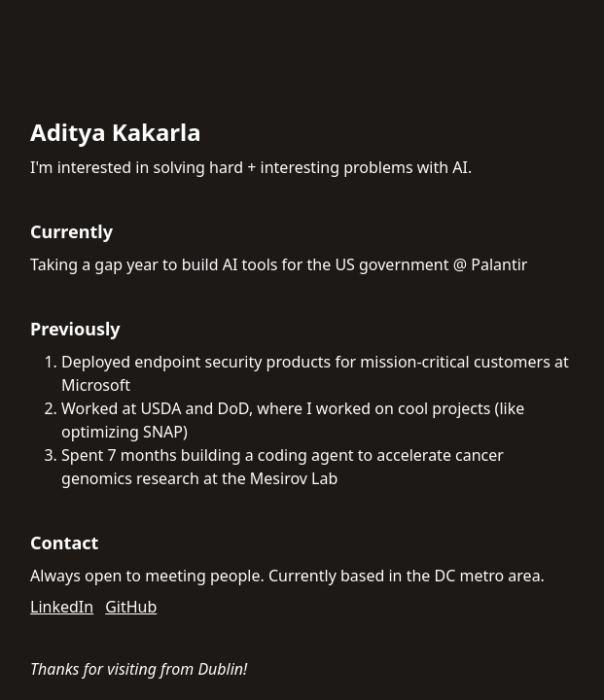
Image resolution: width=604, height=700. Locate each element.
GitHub (131, 607)
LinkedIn (62, 607)
